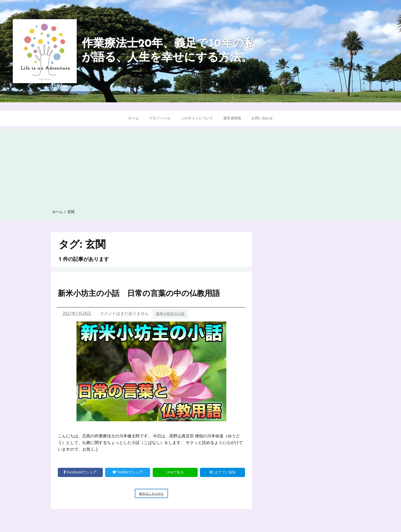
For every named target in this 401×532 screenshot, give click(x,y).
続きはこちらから (154, 494)
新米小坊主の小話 (170, 313)
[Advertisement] (201, 165)
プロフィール (160, 118)
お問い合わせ (262, 118)
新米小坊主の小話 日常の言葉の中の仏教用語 (139, 293)
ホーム (133, 118)
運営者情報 (232, 118)
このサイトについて (197, 118)
